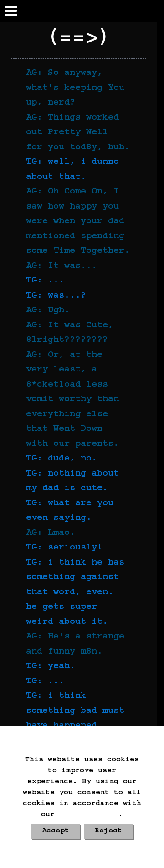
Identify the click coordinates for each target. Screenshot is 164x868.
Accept (56, 831)
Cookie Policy (89, 815)
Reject (108, 831)
